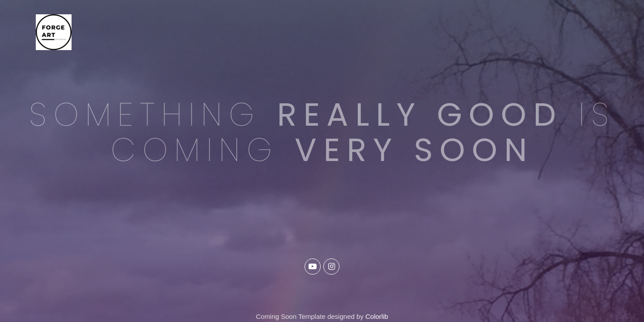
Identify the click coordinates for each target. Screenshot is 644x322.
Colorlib (377, 316)
